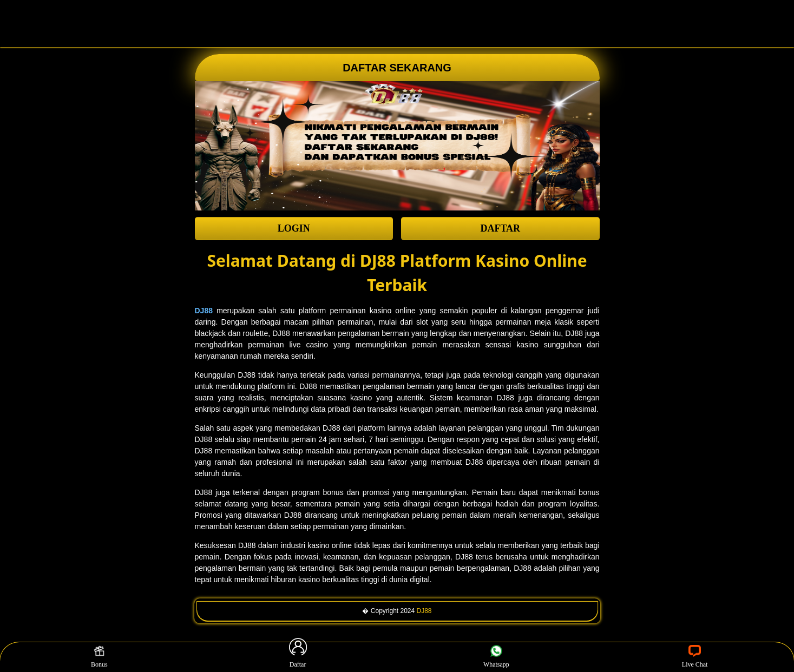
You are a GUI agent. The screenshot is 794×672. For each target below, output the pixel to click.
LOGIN (294, 228)
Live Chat (695, 657)
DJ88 (424, 611)
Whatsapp (496, 657)
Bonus (99, 657)
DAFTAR (500, 228)
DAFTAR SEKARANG (397, 68)
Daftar (298, 657)
